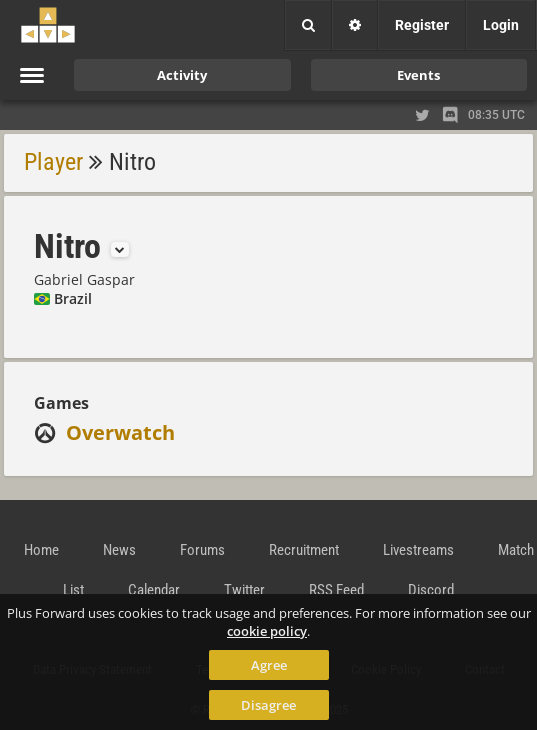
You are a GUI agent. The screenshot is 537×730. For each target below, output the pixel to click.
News (119, 550)
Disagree (268, 705)
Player (53, 162)
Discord (431, 590)
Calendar (154, 590)
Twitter (244, 590)
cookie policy (267, 631)
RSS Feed (336, 590)
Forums (202, 550)
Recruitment (304, 550)
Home (41, 550)
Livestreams (418, 550)
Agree (269, 665)
